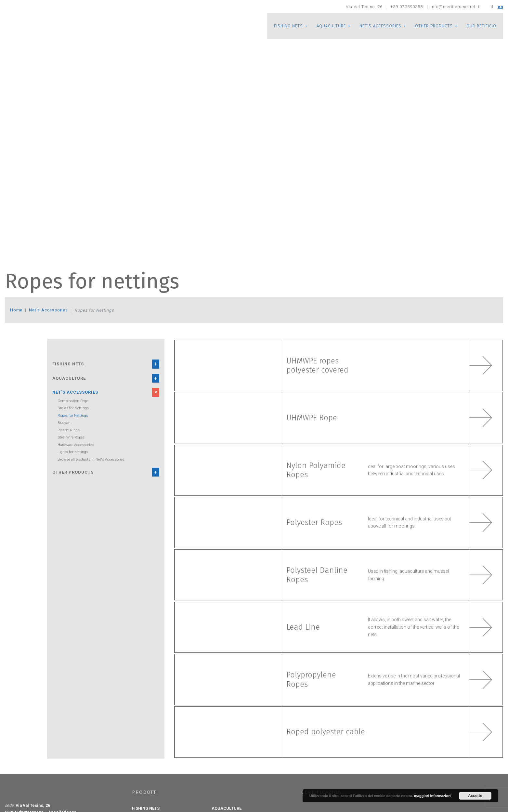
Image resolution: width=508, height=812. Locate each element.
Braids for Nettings (73, 408)
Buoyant (65, 423)
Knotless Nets (149, 803)
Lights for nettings (73, 452)
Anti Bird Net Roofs (233, 803)
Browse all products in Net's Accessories (91, 459)
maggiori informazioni (433, 796)
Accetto (475, 796)
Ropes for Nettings (73, 415)
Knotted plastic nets (154, 796)
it (492, 7)
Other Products (73, 472)
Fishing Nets (68, 364)
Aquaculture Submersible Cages (243, 796)
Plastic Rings (69, 430)
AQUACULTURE (331, 26)
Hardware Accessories (76, 445)
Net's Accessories (49, 310)
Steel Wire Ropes (71, 437)
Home (16, 310)
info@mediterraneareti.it (88, 806)
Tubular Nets (148, 809)
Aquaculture (69, 378)
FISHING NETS (288, 26)
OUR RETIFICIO (481, 26)
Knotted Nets (148, 790)
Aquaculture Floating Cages (240, 790)
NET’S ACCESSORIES (380, 26)
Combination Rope (73, 401)
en (500, 7)
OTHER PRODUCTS (434, 26)
